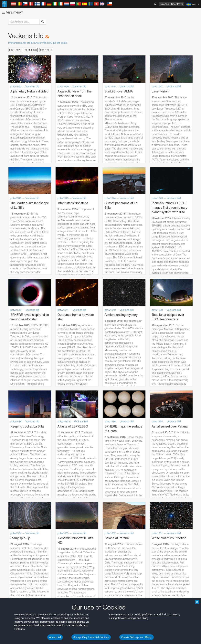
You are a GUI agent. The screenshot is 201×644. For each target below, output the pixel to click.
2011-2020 (31, 50)
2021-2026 (15, 50)
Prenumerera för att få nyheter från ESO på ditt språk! (38, 43)
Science (164, 4)
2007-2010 (46, 50)
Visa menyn (13, 12)
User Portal (177, 4)
